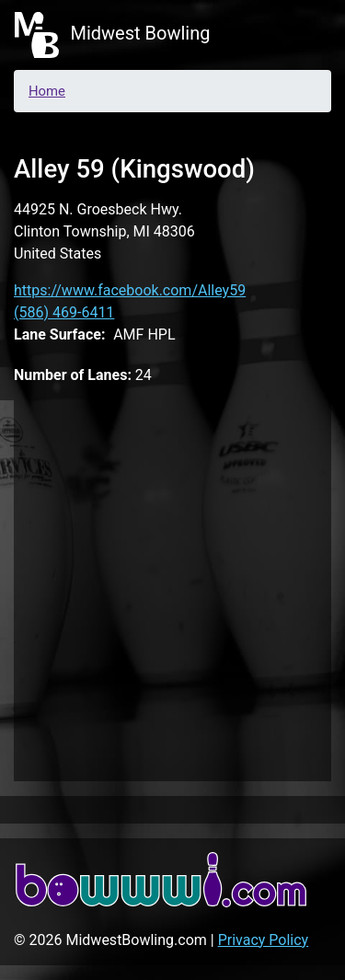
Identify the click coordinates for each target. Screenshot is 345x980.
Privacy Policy (264, 940)
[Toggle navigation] (305, 35)
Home (47, 91)
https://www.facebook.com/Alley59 (130, 290)
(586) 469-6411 (64, 312)
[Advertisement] (172, 588)
